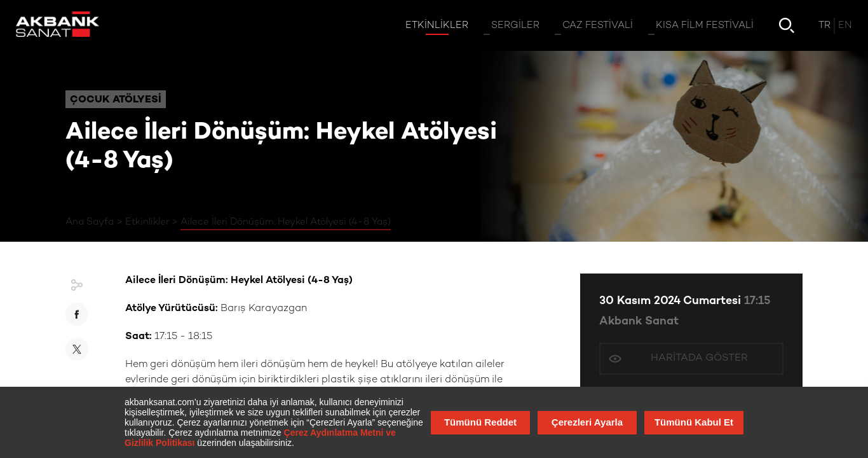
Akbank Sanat (639, 322)
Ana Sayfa (90, 222)
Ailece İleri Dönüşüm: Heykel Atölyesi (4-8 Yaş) (286, 222)
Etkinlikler (147, 222)
